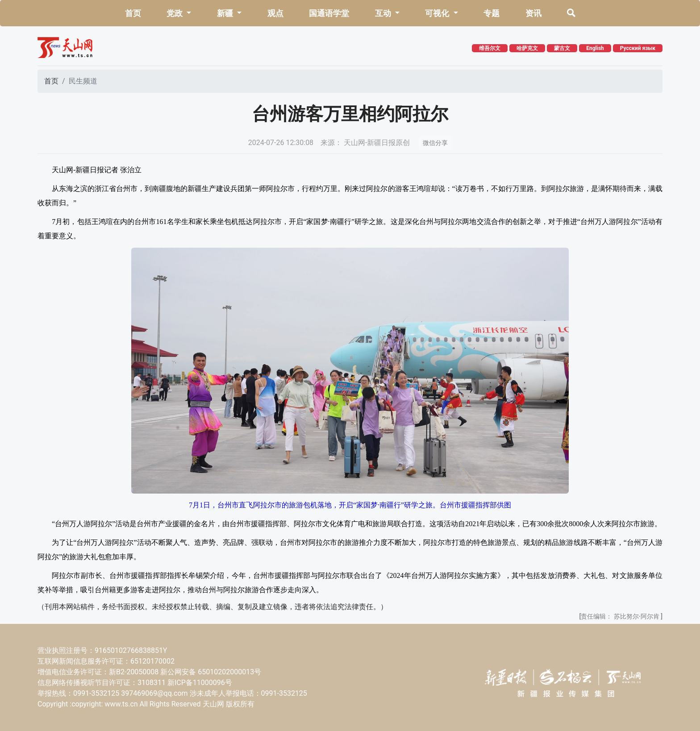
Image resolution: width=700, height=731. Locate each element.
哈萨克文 (527, 48)
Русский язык (638, 48)
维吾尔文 (490, 48)
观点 (275, 13)
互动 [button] (384, 13)
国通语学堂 (329, 13)
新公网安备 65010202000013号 (211, 672)
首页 (133, 13)
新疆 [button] (226, 13)
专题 (492, 13)
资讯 (533, 13)
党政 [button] (175, 13)
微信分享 (435, 143)
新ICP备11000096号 (200, 683)
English (595, 48)
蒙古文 (562, 48)
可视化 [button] (438, 13)
